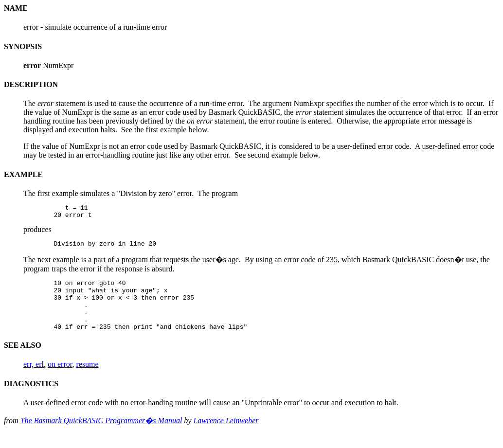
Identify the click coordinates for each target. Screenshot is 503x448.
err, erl (34, 379)
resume (87, 379)
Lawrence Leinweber (226, 435)
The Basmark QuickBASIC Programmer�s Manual (101, 435)
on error (60, 379)
